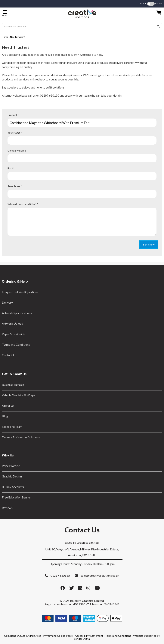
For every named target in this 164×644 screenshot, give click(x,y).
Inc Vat (159, 3)
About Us (8, 406)
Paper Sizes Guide (13, 334)
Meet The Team (12, 427)
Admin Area (34, 636)
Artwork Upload (12, 323)
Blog (5, 416)
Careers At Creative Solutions (21, 437)
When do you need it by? (23, 204)
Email (11, 168)
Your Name (15, 133)
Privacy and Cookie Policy (58, 636)
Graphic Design (12, 476)
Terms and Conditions (16, 344)
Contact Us (9, 355)
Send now (149, 244)
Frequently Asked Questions (21, 292)
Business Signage (13, 385)
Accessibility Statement (89, 636)
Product (13, 115)
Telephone (15, 186)
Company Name (17, 150)
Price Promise (11, 466)
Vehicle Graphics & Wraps (19, 395)
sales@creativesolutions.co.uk (100, 575)
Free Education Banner (16, 497)
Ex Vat (143, 3)
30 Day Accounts (13, 487)
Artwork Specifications (17, 313)
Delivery (7, 302)
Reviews (7, 508)
